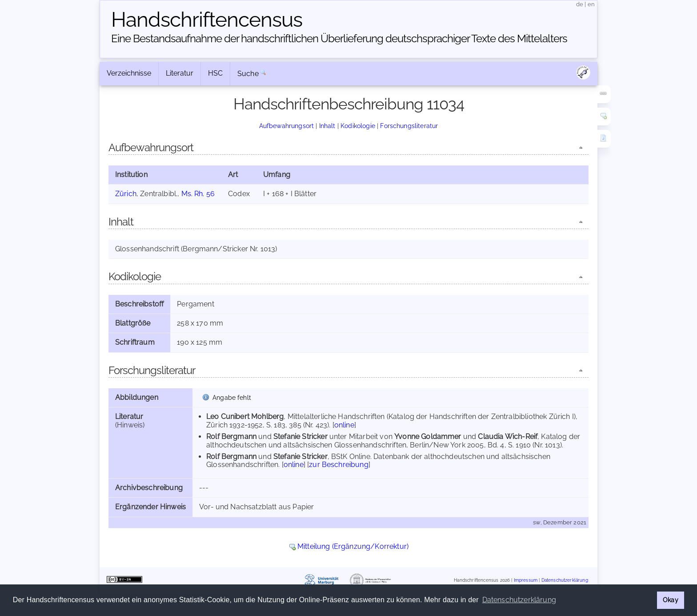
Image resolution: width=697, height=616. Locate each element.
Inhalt (327, 126)
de (580, 4)
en (591, 4)
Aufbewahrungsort (287, 126)
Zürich (126, 194)
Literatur (180, 73)
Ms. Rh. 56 (198, 194)
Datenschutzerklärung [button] (519, 600)
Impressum (526, 580)
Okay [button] (671, 600)
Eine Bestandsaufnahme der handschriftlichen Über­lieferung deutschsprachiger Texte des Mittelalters (339, 38)
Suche (248, 74)
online (344, 425)
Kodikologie (358, 126)
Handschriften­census (207, 20)
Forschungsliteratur (409, 126)
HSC (215, 73)
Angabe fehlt (232, 397)
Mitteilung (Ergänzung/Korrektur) (353, 546)
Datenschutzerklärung (565, 580)
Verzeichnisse (129, 73)
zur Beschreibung (339, 465)
